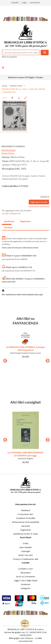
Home (5, 86)
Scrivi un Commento (26, 577)
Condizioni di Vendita (26, 518)
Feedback (26, 510)
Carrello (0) (35, 2)
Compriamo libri (25, 514)
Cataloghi (26, 551)
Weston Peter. (16, 86)
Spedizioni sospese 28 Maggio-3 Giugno (26, 77)
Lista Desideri (26, 547)
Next (47, 360)
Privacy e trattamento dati (26, 559)
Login (24, 2)
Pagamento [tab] (24, 221)
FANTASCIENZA (8, 150)
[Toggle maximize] (25, 98)
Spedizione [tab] (8, 221)
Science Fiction (8, 153)
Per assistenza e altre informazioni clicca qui (22, 294)
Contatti (15, 2)
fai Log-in (6, 213)
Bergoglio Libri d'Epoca (22, 638)
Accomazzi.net (26, 641)
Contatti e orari (26, 569)
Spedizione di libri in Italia (26, 534)
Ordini (25, 544)
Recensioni (26, 573)
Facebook (26, 584)
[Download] (19, 98)
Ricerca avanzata (9, 57)
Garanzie (26, 526)
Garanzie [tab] (8, 227)
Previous (4, 360)
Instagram (25, 588)
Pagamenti (25, 530)
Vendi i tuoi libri (26, 555)
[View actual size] (12, 98)
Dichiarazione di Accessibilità (25, 522)
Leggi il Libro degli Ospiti (25, 581)
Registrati (16, 213)
